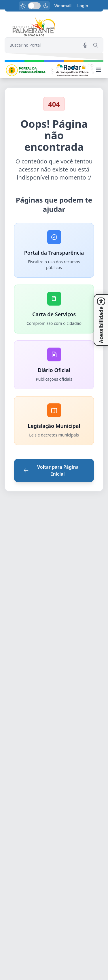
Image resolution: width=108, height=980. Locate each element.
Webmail (63, 6)
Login (83, 6)
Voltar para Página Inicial (51, 470)
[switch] (34, 6)
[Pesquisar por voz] (85, 45)
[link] (54, 27)
